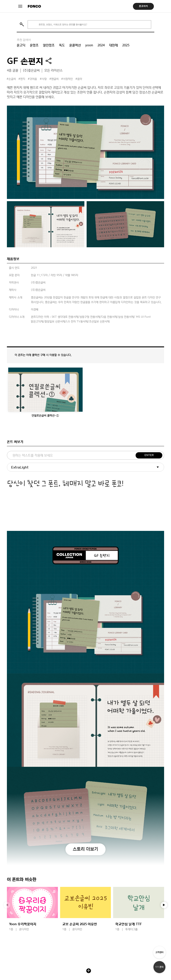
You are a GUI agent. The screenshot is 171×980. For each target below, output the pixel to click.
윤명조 (34, 45)
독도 (62, 45)
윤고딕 (21, 45)
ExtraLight (20, 467)
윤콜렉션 (75, 45)
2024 (101, 45)
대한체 (113, 45)
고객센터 (159, 952)
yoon (89, 45)
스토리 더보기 (85, 849)
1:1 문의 (159, 967)
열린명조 (49, 45)
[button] (164, 905)
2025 (126, 45)
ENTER (149, 455)
